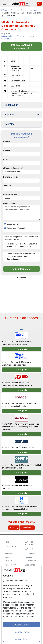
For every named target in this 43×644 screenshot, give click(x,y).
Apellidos (7, 151)
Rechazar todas (21, 632)
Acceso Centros (11, 565)
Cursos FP (29, 549)
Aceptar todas (21, 625)
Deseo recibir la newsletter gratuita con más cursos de (23, 256)
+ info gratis (21, 349)
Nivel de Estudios (11, 194)
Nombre (7, 142)
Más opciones (21, 639)
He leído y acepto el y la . (22, 245)
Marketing (14, 528)
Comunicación (27, 528)
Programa (9, 124)
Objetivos (9, 115)
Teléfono (7, 186)
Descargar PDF (13, 224)
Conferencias (30, 553)
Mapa (7, 542)
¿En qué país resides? (13, 168)
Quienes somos (11, 546)
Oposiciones (30, 565)
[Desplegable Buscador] (39, 4)
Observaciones (10, 203)
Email (6, 159)
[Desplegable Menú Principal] (4, 4)
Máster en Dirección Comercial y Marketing (19, 447)
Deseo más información (17, 228)
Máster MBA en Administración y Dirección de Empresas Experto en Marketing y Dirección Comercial (21, 427)
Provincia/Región (11, 177)
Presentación (11, 105)
